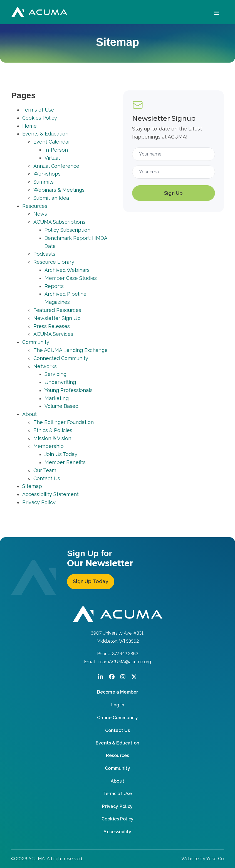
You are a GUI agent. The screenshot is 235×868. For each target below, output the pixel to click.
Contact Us (47, 478)
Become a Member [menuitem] (117, 692)
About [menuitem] (117, 781)
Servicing (55, 374)
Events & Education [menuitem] (117, 743)
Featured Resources (57, 310)
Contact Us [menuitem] (118, 730)
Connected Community (61, 358)
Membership (49, 446)
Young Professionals (69, 390)
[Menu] (217, 12)
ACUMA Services (53, 334)
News (40, 214)
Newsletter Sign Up (57, 318)
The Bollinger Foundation (64, 422)
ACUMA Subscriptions (59, 222)
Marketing (57, 398)
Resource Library (54, 262)
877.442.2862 (125, 654)
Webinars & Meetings (59, 190)
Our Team (45, 470)
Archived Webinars (67, 270)
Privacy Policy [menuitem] (117, 806)
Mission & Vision (52, 438)
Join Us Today (61, 454)
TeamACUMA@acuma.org (124, 662)
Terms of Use (38, 110)
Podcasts (44, 254)
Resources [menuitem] (117, 755)
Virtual (52, 158)
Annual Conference (56, 166)
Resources (35, 206)
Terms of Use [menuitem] (118, 794)
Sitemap (32, 486)
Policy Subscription (67, 230)
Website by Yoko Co (203, 859)
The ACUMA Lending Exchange (70, 350)
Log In (117, 705)
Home (29, 126)
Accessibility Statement (50, 494)
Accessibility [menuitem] (117, 832)
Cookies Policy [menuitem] (117, 819)
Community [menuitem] (117, 768)
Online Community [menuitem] (117, 718)
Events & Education (45, 134)
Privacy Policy (39, 502)
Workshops (47, 174)
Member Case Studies (71, 278)
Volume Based (61, 406)
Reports (54, 286)
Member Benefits (65, 462)
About (29, 414)
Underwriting (60, 382)
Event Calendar (52, 142)
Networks (45, 366)
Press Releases (52, 326)
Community (36, 342)
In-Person (56, 150)
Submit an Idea (51, 198)
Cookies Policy (40, 118)
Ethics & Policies (53, 430)
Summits (44, 182)
